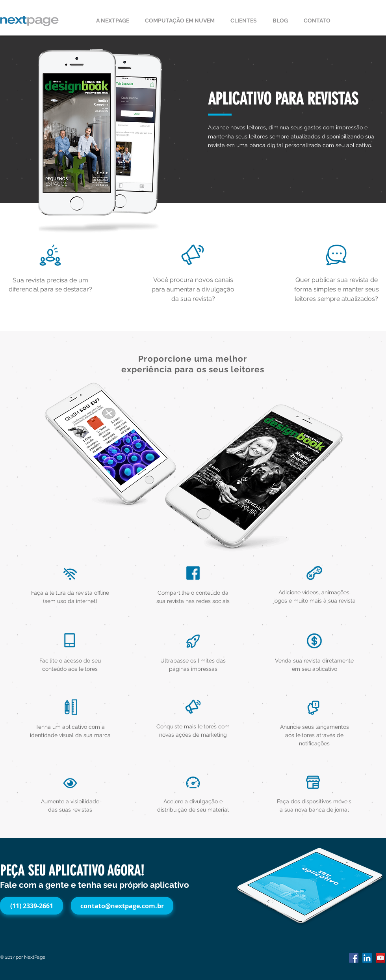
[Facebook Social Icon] (354, 958)
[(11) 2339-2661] (32, 906)
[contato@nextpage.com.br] (122, 906)
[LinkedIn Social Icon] (367, 958)
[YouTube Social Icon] (380, 958)
